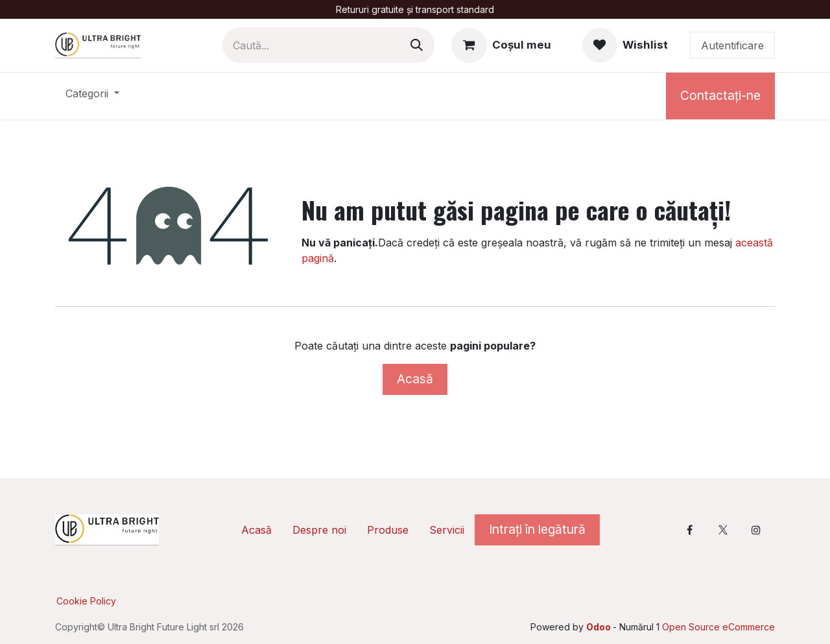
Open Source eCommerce (718, 627)
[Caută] (417, 45)
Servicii (447, 530)
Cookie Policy (86, 601)
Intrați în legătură (537, 529)
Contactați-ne (720, 95)
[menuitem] (92, 96)
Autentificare (732, 45)
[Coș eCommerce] (501, 45)
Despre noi (319, 530)
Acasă (415, 379)
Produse (388, 530)
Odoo (599, 627)
